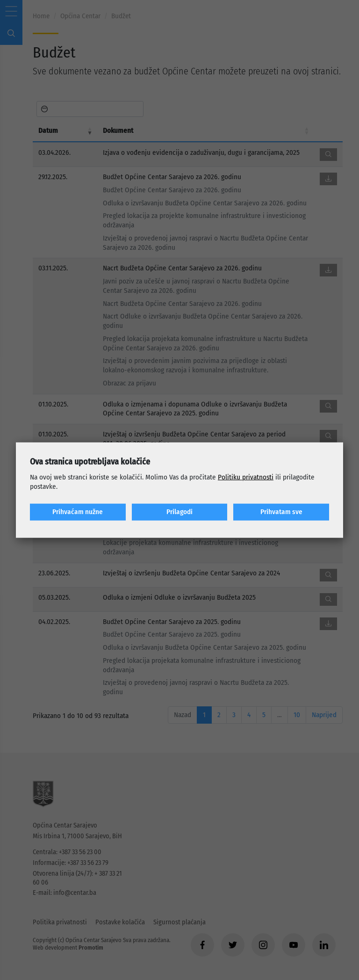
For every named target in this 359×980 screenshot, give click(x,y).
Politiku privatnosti (246, 477)
